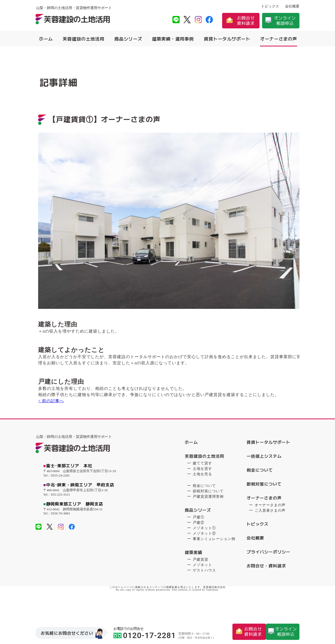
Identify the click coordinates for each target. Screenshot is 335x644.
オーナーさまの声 (279, 39)
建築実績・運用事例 (173, 39)
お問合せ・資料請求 (266, 583)
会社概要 (292, 6)
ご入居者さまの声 (270, 528)
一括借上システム (264, 474)
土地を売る (202, 492)
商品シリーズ (128, 39)
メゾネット (202, 582)
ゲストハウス (204, 588)
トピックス (270, 6)
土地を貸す (202, 486)
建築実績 (194, 570)
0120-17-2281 (145, 635)
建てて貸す (202, 481)
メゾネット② (204, 551)
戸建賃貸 (200, 577)
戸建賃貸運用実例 (208, 514)
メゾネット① (204, 546)
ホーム (46, 39)
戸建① (199, 535)
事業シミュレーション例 (214, 556)
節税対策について (208, 509)
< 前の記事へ (48, 420)
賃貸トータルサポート (227, 39)
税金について (204, 503)
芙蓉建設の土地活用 (83, 39)
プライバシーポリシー (269, 569)
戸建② (199, 540)
